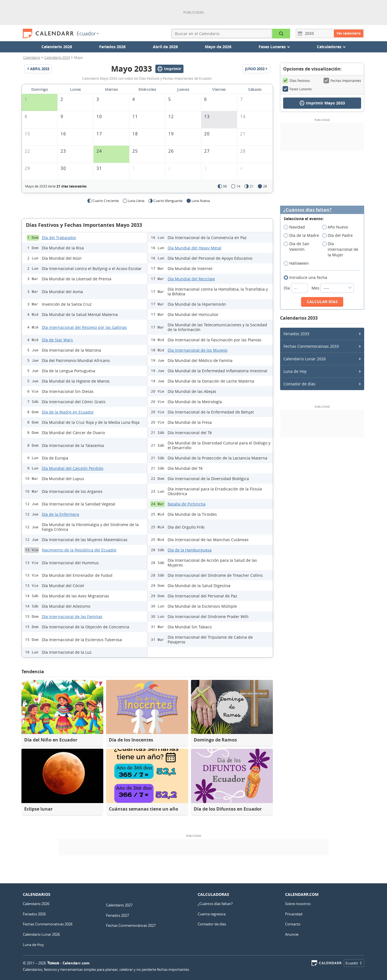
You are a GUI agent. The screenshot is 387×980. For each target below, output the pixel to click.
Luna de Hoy (295, 371)
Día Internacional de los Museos (198, 350)
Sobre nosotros (298, 904)
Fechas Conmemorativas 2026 (48, 924)
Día (296, 288)
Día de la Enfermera (60, 514)
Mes (333, 288)
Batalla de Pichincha (187, 504)
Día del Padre (339, 235)
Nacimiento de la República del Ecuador (79, 550)
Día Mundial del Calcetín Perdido (73, 468)
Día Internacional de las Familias (72, 617)
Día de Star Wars (57, 340)
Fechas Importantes (342, 81)
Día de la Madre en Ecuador (68, 412)
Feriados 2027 (117, 915)
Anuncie (292, 934)
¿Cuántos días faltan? (308, 210)
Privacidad (294, 914)
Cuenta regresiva (212, 914)
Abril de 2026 (165, 47)
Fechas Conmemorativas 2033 (311, 346)
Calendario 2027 (119, 905)
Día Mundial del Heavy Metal (194, 248)
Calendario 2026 (57, 47)
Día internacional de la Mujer (340, 249)
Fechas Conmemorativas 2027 (131, 925)
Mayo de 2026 (218, 47)
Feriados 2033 (296, 334)
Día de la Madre (303, 235)
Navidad (296, 227)
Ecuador (88, 33)
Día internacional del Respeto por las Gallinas (84, 327)
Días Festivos (296, 81)
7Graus (53, 963)
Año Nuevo (337, 227)
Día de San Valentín (297, 247)
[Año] (310, 33)
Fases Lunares (297, 89)
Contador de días (299, 384)
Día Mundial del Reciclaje (191, 279)
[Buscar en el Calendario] (281, 34)
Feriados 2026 (112, 47)
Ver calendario (349, 33)
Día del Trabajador (59, 238)
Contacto (293, 924)
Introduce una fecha (307, 278)
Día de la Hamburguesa (190, 550)
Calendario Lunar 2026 (305, 359)
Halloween (298, 263)
